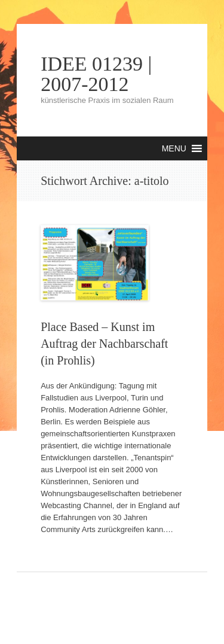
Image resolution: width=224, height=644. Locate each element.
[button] (174, 148)
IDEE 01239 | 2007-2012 (96, 74)
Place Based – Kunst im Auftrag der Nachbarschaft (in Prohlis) (104, 344)
